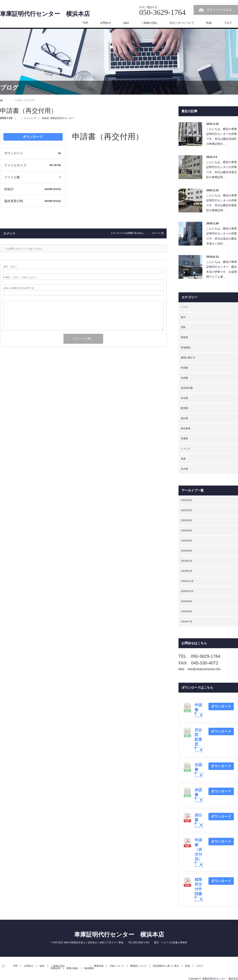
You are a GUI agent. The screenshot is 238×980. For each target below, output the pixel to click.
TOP (85, 23)
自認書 (184, 378)
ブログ (228, 23)
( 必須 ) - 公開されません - (21, 277)
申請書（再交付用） (198, 850)
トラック (186, 449)
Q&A (126, 23)
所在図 (184, 398)
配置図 (184, 408)
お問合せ (106, 23)
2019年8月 (187, 531)
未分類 (184, 469)
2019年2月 (187, 561)
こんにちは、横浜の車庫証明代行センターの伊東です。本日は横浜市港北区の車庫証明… (222, 170)
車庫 (183, 459)
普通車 (184, 439)
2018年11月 (187, 581)
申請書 (184, 368)
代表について (117, 966)
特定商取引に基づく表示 (166, 966)
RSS (3, 965)
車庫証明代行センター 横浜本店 (45, 14)
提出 (183, 317)
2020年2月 (187, 520)
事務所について (138, 966)
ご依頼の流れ (149, 23)
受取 (183, 327)
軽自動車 (186, 428)
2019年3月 (187, 551)
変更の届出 (72, 968)
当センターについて (182, 23)
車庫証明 (56, 968)
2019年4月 (187, 541)
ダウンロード (33, 137)
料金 (209, 23)
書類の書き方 (188, 358)
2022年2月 (187, 510)
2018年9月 (187, 601)
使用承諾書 (187, 388)
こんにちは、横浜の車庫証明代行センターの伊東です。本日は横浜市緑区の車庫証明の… (222, 136)
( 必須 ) (10, 267)
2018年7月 (187, 622)
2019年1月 (187, 571)
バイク (184, 307)
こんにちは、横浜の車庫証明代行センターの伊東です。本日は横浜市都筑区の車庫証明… (222, 203)
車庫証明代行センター (62, 118)
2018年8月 (187, 611)
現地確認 (186, 347)
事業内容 (99, 966)
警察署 (184, 337)
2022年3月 (187, 500)
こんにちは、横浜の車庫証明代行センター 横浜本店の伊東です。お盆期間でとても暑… (222, 269)
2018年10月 (187, 591)
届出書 (184, 418)
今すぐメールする (219, 10)
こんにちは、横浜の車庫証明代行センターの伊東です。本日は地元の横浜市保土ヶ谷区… (222, 236)
